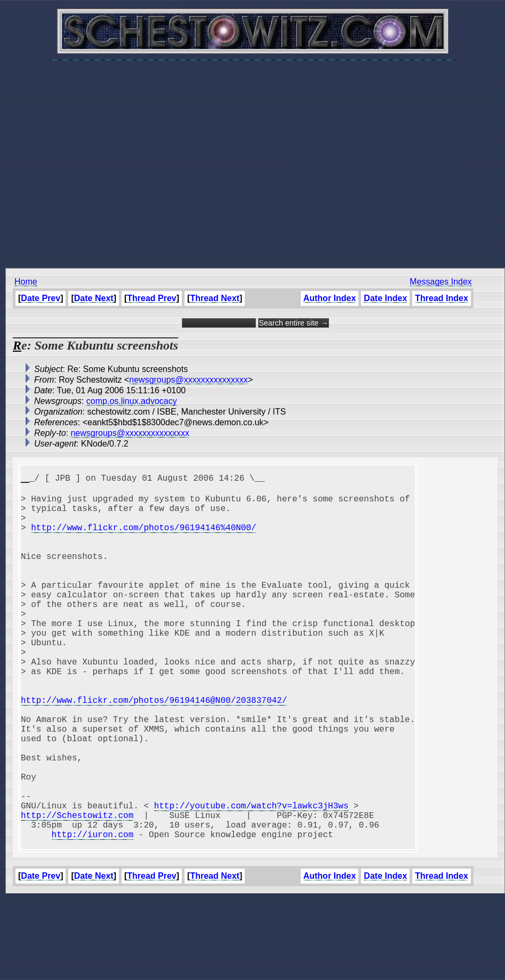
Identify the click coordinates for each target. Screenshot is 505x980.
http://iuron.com (93, 913)
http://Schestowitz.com (77, 889)
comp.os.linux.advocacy (132, 401)
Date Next (94, 298)
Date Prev (41, 298)
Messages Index (441, 282)
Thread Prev (151, 298)
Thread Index (442, 298)
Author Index (330, 298)
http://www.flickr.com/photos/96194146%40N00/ (143, 538)
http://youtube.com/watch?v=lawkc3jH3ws (251, 878)
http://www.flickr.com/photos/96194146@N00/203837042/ (154, 749)
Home (26, 282)
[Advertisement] (250, 159)
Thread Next (214, 298)
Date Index (385, 298)
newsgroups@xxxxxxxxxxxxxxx (189, 380)
